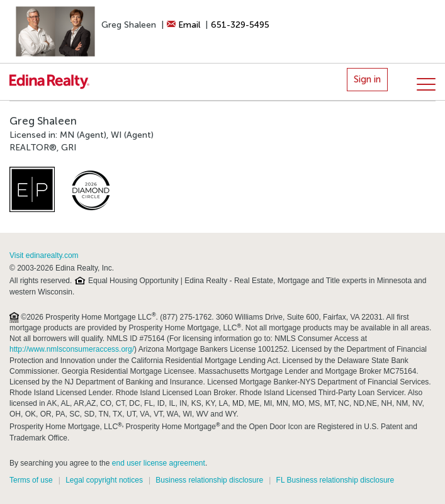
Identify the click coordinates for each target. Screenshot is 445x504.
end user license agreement (159, 463)
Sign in (367, 79)
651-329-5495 (240, 25)
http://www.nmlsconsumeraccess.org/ (72, 349)
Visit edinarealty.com (44, 255)
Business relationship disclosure (209, 480)
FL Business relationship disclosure (335, 480)
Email (183, 25)
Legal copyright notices (104, 480)
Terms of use (31, 480)
